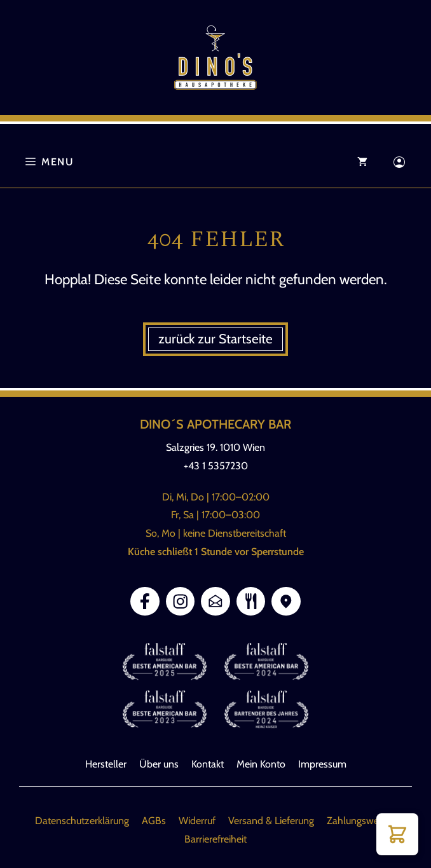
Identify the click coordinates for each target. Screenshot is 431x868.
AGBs (154, 821)
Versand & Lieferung (271, 821)
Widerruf (197, 821)
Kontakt (208, 764)
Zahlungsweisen (361, 821)
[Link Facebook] (145, 602)
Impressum (322, 764)
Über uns (159, 764)
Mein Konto (261, 764)
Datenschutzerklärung (82, 821)
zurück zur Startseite (215, 339)
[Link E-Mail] (215, 602)
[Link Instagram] (181, 602)
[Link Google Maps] (286, 602)
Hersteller (106, 764)
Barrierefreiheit (215, 839)
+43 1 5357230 (216, 466)
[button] (397, 834)
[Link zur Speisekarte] (251, 602)
